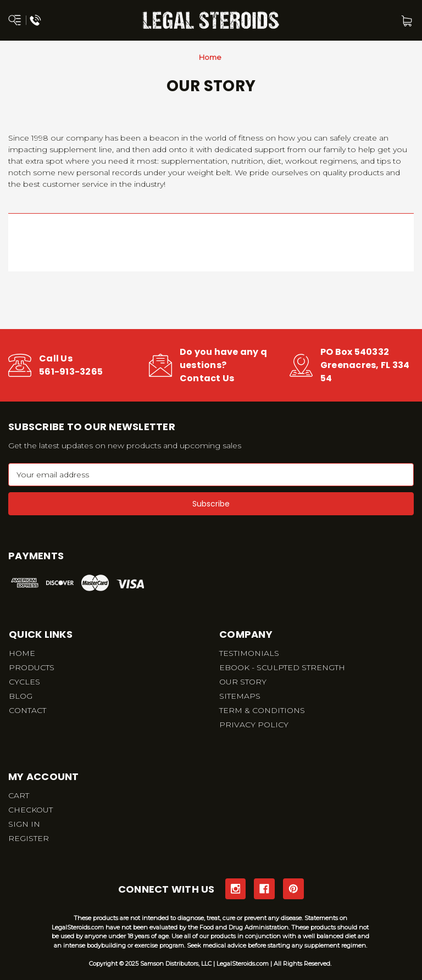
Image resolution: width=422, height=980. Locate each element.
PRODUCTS (32, 667)
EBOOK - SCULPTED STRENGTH (282, 667)
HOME (22, 653)
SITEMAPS (240, 696)
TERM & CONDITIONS (262, 710)
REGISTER (29, 838)
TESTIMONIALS (249, 653)
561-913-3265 (71, 372)
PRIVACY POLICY (254, 725)
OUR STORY (243, 682)
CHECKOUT (30, 810)
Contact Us (207, 378)
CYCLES (24, 682)
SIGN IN (24, 824)
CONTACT (27, 710)
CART (19, 795)
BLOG (21, 696)
